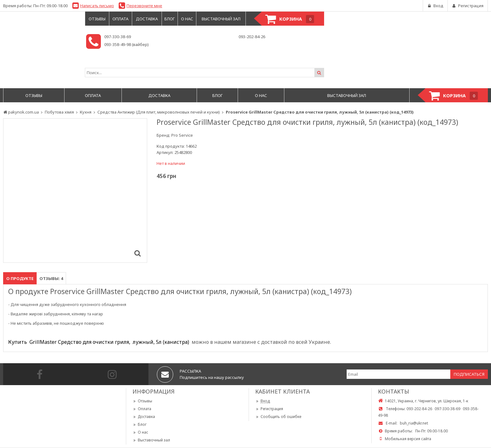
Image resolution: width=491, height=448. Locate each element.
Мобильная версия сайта (408, 439)
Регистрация (269, 409)
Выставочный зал (151, 440)
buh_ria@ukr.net (414, 423)
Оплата (142, 409)
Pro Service (182, 135)
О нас (140, 432)
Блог (140, 424)
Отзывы (142, 401)
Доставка (144, 417)
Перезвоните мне (144, 6)
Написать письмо (97, 6)
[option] (75, 191)
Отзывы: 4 (51, 278)
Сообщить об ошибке (278, 417)
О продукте (20, 278)
